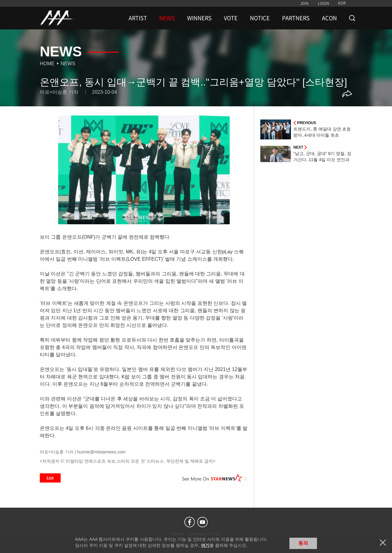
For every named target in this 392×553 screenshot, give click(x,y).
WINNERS (199, 18)
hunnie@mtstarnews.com (101, 452)
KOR (342, 3)
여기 (205, 545)
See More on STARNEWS (215, 478)
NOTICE (260, 18)
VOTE (231, 18)
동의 (303, 543)
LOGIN (324, 3)
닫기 (383, 543)
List (50, 478)
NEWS (167, 18)
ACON (329, 18)
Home (47, 64)
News (68, 64)
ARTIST (138, 18)
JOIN (304, 3)
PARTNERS (296, 18)
